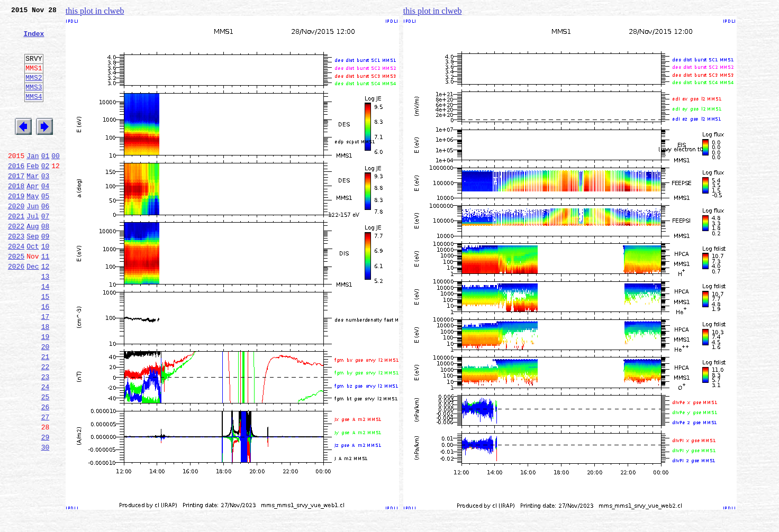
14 (46, 332)
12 (46, 309)
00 (56, 181)
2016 (16, 192)
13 (46, 320)
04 (46, 216)
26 (46, 472)
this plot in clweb (95, 11)
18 (46, 379)
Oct (33, 286)
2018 (16, 216)
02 (46, 192)
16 (46, 355)
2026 (16, 309)
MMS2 (34, 91)
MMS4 (34, 114)
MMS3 (34, 103)
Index (34, 40)
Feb (33, 192)
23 (46, 437)
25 (46, 460)
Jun (33, 239)
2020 (16, 239)
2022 (16, 262)
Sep (33, 274)
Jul (33, 251)
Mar (33, 204)
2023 (16, 274)
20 (46, 402)
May (33, 227)
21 (46, 414)
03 (46, 204)
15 (46, 344)
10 (46, 286)
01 (46, 181)
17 (46, 367)
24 (46, 448)
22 (46, 425)
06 (46, 239)
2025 (16, 297)
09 (46, 274)
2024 (16, 286)
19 (46, 390)
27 (46, 483)
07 (46, 251)
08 (46, 262)
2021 (16, 251)
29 (46, 507)
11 (46, 297)
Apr (33, 216)
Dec (33, 309)
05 (46, 227)
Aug (33, 262)
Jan (33, 181)
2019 (16, 227)
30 (46, 518)
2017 (16, 204)
